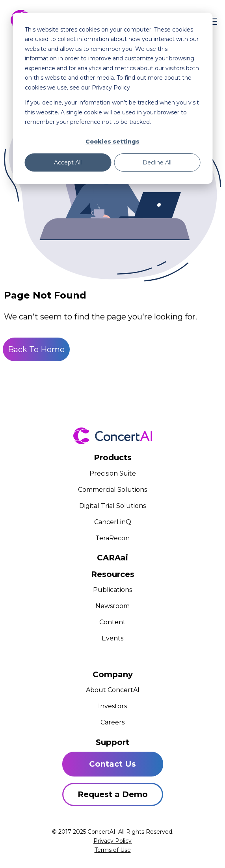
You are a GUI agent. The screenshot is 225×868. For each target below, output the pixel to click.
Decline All (157, 162)
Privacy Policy (112, 841)
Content (112, 622)
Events (112, 638)
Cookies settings (112, 142)
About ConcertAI (113, 690)
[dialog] (112, 98)
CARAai (112, 558)
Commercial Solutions (112, 490)
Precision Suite (113, 473)
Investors (112, 706)
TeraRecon (112, 538)
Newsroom (112, 606)
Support (112, 742)
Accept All (68, 162)
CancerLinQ (113, 522)
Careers (112, 722)
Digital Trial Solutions (112, 506)
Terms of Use (113, 850)
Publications (112, 590)
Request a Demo (113, 794)
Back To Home (36, 349)
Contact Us (112, 764)
